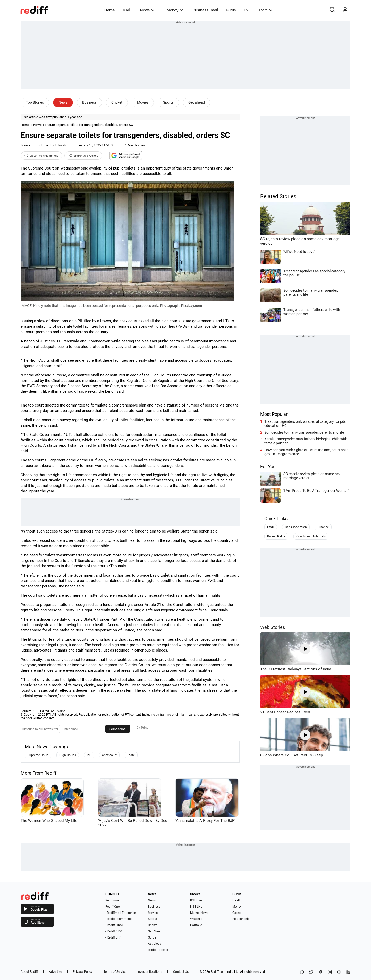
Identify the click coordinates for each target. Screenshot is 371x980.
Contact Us (181, 972)
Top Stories (35, 102)
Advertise (55, 972)
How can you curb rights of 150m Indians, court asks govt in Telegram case (306, 452)
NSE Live (196, 907)
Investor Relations (150, 972)
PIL (89, 755)
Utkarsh (61, 145)
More (266, 10)
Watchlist (197, 919)
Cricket (117, 102)
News (147, 10)
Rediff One (112, 907)
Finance (323, 527)
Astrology (155, 944)
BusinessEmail (205, 10)
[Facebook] (321, 972)
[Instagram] (330, 972)
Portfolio (196, 925)
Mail (126, 10)
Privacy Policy (83, 972)
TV (246, 10)
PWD (271, 527)
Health (237, 900)
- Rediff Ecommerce (119, 919)
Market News (199, 913)
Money (175, 10)
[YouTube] (339, 972)
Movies (143, 102)
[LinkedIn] (348, 972)
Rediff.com (218, 972)
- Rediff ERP (113, 937)
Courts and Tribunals (311, 536)
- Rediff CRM (114, 931)
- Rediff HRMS (115, 925)
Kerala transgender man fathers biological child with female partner (306, 441)
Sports (168, 102)
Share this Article (83, 156)
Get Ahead (155, 931)
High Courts (68, 755)
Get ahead (197, 102)
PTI (34, 145)
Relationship (241, 919)
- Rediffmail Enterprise (121, 913)
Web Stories (273, 627)
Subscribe (118, 729)
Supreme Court (38, 755)
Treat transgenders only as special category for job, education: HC (305, 424)
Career (237, 913)
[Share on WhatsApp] (302, 972)
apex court (109, 755)
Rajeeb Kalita (276, 536)
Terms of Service (115, 972)
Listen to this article (41, 156)
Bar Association (296, 527)
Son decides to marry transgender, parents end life (304, 432)
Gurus (231, 10)
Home (109, 10)
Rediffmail (112, 900)
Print (142, 728)
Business (89, 102)
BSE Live (196, 900)
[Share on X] (311, 972)
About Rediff (29, 972)
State (131, 755)
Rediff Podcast (158, 950)
